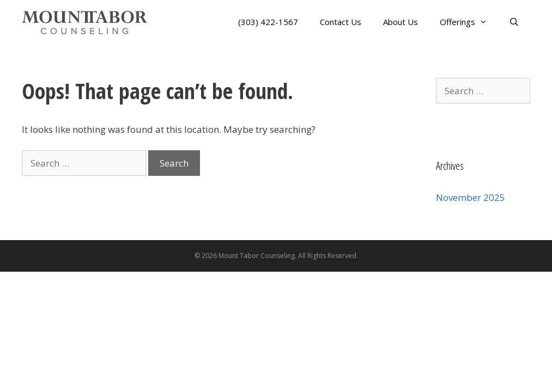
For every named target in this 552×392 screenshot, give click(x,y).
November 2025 (471, 197)
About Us (401, 22)
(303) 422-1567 (268, 22)
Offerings (469, 22)
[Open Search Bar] (514, 22)
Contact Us (341, 22)
